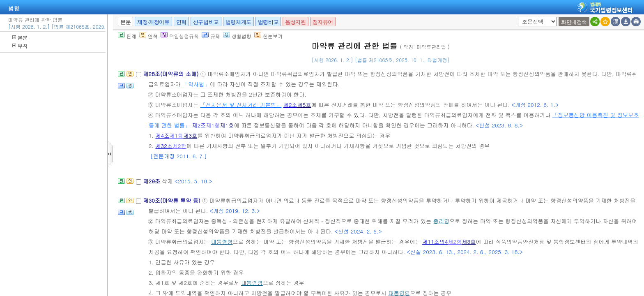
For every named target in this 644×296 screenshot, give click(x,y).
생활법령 (237, 36)
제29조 (152, 181)
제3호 (190, 135)
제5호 (304, 105)
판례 (127, 36)
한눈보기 (268, 36)
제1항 (213, 125)
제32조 (164, 146)
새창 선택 (516, 17)
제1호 (227, 125)
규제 (211, 36)
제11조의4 (435, 242)
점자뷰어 (323, 22)
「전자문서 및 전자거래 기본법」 (241, 105)
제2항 (179, 146)
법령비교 (268, 22)
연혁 (181, 22)
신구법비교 (206, 22)
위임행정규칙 (180, 36)
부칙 (20, 46)
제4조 (162, 135)
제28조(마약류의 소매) (171, 74)
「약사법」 (196, 84)
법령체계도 (238, 22)
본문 (20, 38)
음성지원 (295, 22)
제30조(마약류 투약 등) (172, 200)
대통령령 (222, 242)
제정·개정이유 (153, 22)
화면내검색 (574, 22)
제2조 (290, 105)
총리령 (442, 221)
